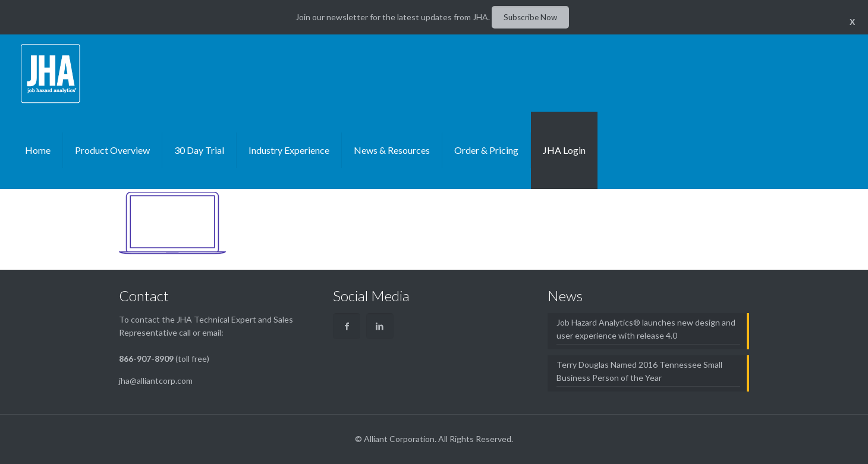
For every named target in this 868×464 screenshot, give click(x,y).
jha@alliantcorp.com (156, 381)
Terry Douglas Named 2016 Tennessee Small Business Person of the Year (639, 371)
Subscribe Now (530, 17)
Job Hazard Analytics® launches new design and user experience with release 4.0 (646, 329)
